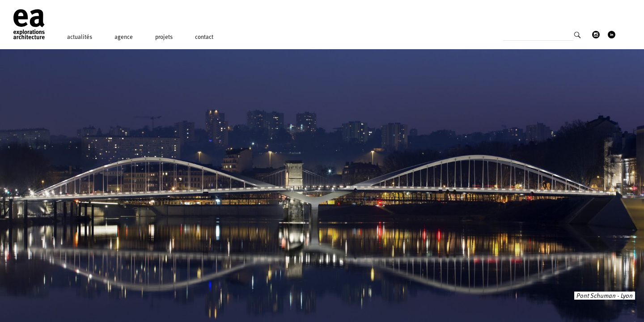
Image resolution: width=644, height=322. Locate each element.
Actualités (80, 37)
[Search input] (538, 38)
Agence (124, 37)
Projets (164, 37)
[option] (322, 186)
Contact (204, 37)
